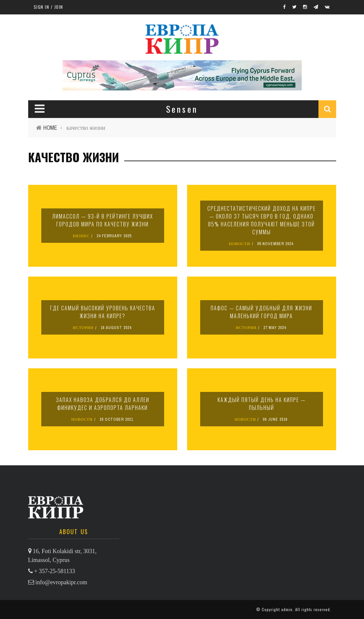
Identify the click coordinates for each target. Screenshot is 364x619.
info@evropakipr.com (61, 582)
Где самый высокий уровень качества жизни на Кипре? (103, 312)
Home (50, 128)
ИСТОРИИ (83, 328)
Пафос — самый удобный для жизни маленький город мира (261, 312)
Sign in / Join (48, 7)
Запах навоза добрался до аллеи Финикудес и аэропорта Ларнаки (103, 404)
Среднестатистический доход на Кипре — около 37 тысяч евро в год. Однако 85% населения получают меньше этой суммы (262, 220)
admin (287, 609)
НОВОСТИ (239, 244)
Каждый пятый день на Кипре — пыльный (262, 404)
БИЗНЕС (81, 236)
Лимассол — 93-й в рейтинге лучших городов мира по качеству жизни (103, 220)
